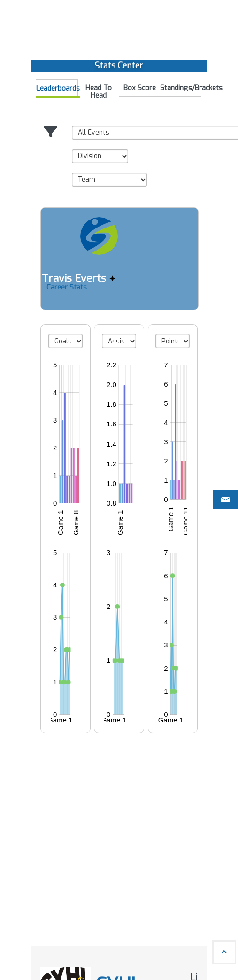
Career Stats (67, 287)
